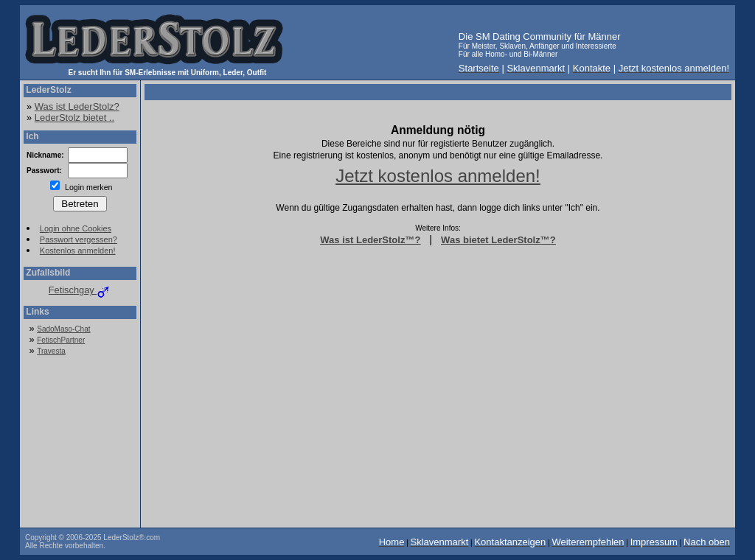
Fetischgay (80, 290)
